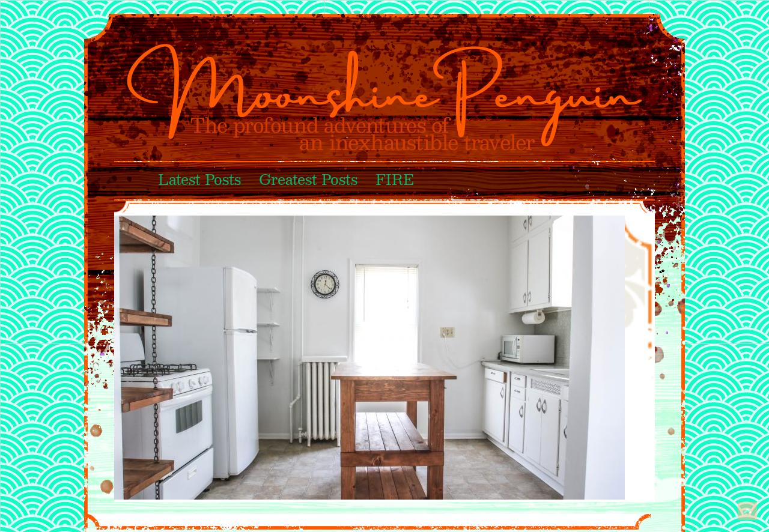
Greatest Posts (308, 181)
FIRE (394, 181)
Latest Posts (199, 181)
